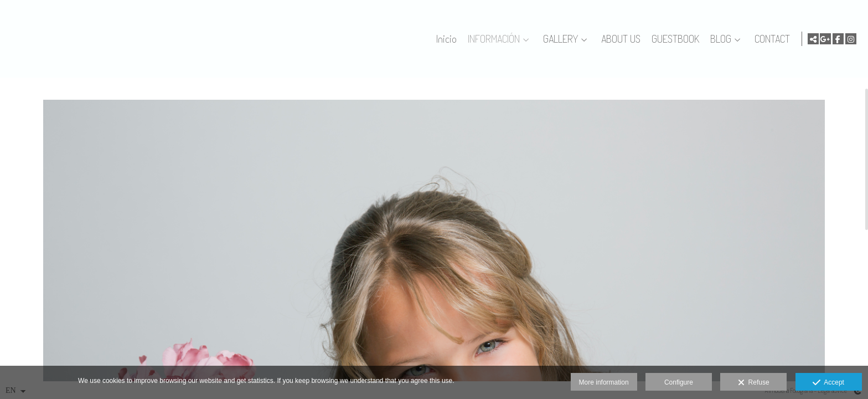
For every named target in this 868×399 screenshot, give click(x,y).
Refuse (754, 383)
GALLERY (558, 39)
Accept (828, 383)
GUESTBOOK (673, 39)
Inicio (444, 39)
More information (604, 382)
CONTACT (770, 39)
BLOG (719, 39)
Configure (679, 382)
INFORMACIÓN (492, 39)
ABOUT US (619, 39)
